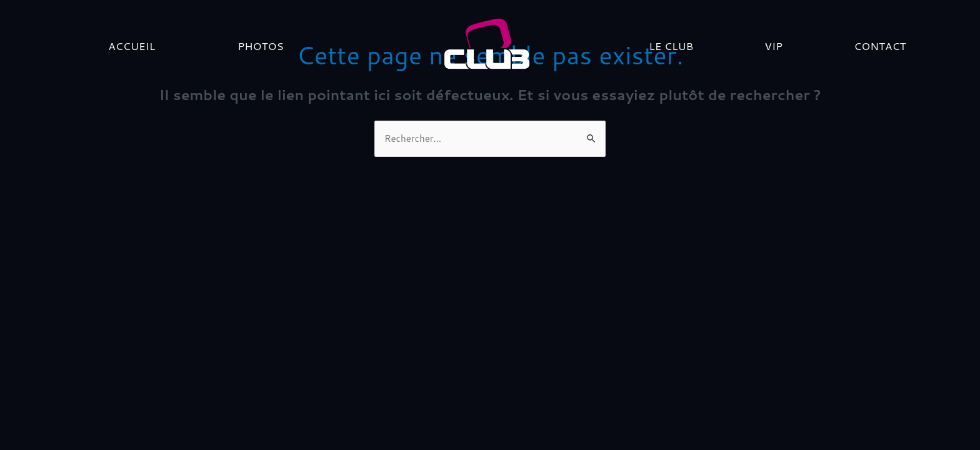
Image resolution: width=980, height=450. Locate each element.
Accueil (132, 46)
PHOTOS (261, 46)
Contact (880, 46)
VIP (773, 46)
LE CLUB (671, 46)
